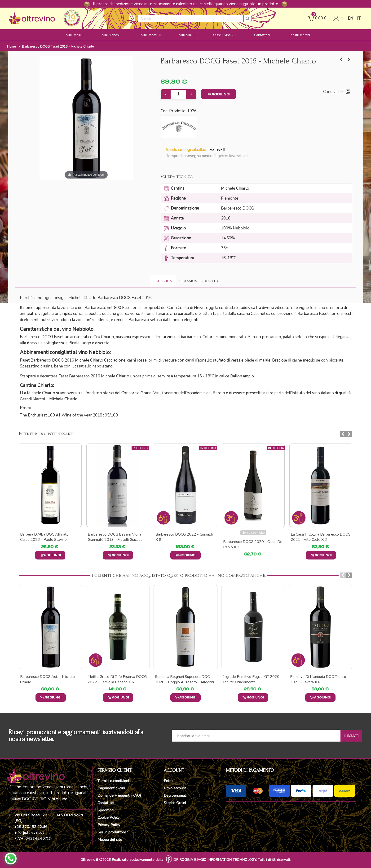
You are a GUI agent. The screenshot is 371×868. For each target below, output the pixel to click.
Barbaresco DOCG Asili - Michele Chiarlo (47, 679)
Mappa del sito (110, 840)
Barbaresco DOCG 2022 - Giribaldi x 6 (252, 537)
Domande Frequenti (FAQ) (119, 796)
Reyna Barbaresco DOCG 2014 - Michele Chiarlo (47, 537)
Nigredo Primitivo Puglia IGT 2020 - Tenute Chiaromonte (252, 679)
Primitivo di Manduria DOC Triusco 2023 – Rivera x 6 (318, 679)
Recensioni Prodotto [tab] (198, 281)
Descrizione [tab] (163, 281)
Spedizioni (106, 810)
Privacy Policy (109, 825)
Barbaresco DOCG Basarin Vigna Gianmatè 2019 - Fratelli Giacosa (183, 537)
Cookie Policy (108, 818)
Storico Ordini (175, 803)
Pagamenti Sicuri (111, 788)
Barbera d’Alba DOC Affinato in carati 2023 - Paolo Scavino (114, 537)
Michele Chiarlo (63, 399)
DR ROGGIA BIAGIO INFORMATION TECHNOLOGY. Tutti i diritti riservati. (232, 860)
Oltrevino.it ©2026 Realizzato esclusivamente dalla (122, 860)
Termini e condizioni (113, 781)
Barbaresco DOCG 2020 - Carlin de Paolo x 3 (320, 544)
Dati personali (175, 796)
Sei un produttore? (113, 832)
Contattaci (106, 803)
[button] (248, 156)
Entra (168, 781)
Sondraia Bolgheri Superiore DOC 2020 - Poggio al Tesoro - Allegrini (184, 679)
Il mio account (175, 788)
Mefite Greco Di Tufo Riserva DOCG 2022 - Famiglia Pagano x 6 (117, 679)
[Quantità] (178, 94)
